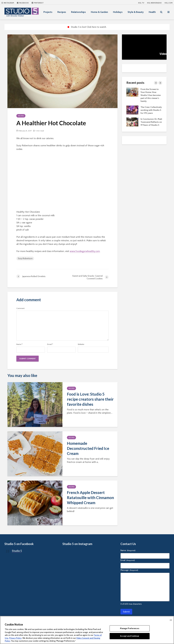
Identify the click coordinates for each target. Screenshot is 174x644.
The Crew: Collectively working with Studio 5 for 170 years (151, 110)
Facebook (23, 3)
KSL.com (169, 3)
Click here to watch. (97, 27)
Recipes (62, 12)
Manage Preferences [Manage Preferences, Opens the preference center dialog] (130, 628)
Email (50, 344)
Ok (171, 620)
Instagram (8, 3)
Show (35, 12)
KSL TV (141, 3)
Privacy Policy (15, 638)
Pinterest (38, 3)
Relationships (78, 12)
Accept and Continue (130, 636)
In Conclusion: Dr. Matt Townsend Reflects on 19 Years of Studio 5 (151, 122)
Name (19, 344)
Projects (48, 12)
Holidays (118, 12)
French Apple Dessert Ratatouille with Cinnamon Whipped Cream (90, 498)
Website (81, 344)
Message (129, 570)
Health (152, 12)
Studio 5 (17, 551)
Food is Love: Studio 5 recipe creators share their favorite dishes (90, 399)
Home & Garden (99, 12)
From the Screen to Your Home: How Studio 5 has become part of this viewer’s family (151, 95)
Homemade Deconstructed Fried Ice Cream (88, 448)
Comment (20, 308)
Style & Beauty (136, 12)
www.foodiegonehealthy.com (85, 251)
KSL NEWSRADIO (154, 3)
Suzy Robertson (25, 258)
